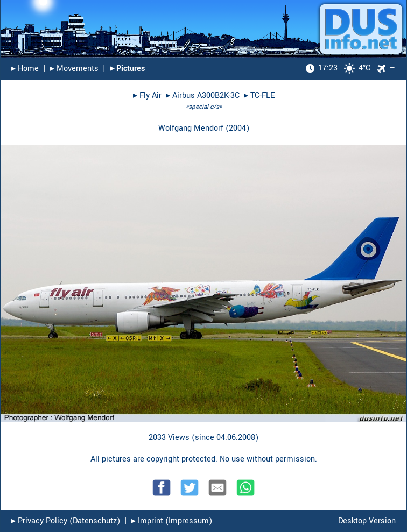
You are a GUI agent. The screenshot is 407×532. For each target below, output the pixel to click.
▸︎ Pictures (127, 69)
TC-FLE (262, 95)
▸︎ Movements (74, 69)
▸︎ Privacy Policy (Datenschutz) (66, 521)
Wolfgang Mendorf (191, 128)
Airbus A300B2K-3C (206, 95)
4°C (338, 68)
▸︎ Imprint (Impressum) (172, 521)
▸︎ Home (25, 69)
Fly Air (150, 95)
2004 (237, 128)
